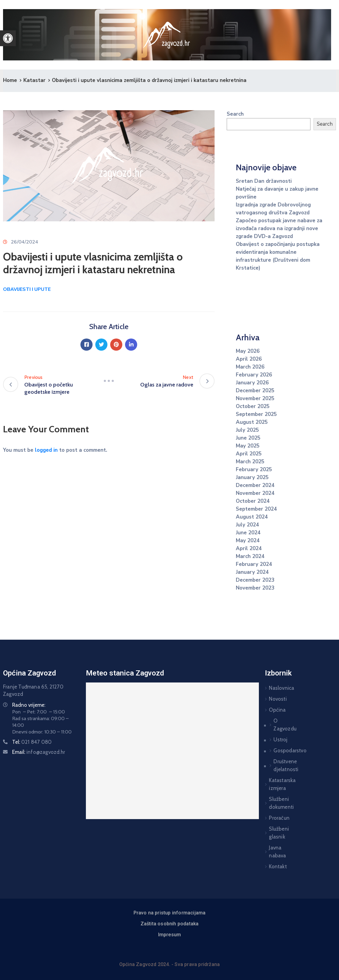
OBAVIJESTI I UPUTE (27, 289)
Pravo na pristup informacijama (170, 913)
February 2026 (254, 375)
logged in (46, 450)
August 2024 (252, 517)
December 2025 (255, 391)
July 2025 (247, 430)
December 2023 (255, 580)
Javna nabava (273, 852)
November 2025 (255, 398)
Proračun (273, 818)
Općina (273, 710)
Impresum (170, 935)
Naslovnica (273, 688)
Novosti (273, 699)
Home (10, 80)
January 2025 (252, 477)
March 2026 (250, 367)
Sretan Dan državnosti (264, 181)
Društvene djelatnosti (270, 765)
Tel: (32, 742)
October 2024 (253, 501)
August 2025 (252, 422)
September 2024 (256, 509)
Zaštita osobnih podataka (170, 924)
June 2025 (248, 438)
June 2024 (248, 533)
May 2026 (248, 351)
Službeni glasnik (273, 833)
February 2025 (254, 470)
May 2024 (248, 541)
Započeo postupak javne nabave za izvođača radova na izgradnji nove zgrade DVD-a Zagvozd (279, 228)
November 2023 (255, 588)
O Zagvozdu (270, 725)
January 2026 (252, 383)
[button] (8, 38)
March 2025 (250, 462)
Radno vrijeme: (29, 705)
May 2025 (248, 446)
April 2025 (249, 454)
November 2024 (255, 493)
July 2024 (247, 525)
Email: (39, 752)
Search (235, 114)
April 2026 (249, 359)
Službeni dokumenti (273, 803)
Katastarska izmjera (273, 784)
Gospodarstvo (270, 750)
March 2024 (250, 556)
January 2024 (252, 572)
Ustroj (270, 740)
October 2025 (253, 406)
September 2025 (256, 414)
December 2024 (255, 485)
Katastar (34, 80)
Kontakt (273, 866)
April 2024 (249, 548)
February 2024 (254, 564)
